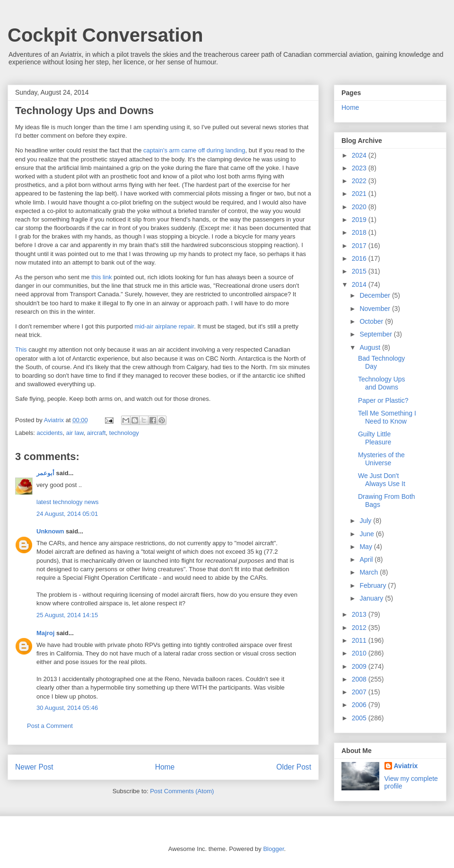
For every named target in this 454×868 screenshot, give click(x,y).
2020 (360, 207)
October (372, 321)
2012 (360, 628)
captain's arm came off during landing (194, 150)
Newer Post (34, 767)
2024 (360, 155)
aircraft (96, 433)
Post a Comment (50, 726)
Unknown (50, 531)
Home (165, 767)
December (375, 295)
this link (101, 277)
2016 (360, 258)
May (367, 547)
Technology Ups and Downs (382, 383)
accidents (50, 433)
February (374, 585)
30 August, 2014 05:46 (67, 708)
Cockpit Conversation (105, 35)
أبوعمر (45, 473)
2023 (360, 168)
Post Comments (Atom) (182, 791)
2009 (360, 666)
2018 (360, 232)
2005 (360, 718)
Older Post (294, 767)
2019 (360, 220)
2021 (360, 194)
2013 (360, 614)
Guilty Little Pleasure (375, 438)
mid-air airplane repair (165, 326)
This (22, 350)
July (366, 521)
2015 (360, 271)
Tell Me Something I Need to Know (387, 417)
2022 (360, 181)
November (375, 309)
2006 (360, 705)
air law (75, 433)
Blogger (273, 849)
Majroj (45, 633)
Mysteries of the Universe (381, 459)
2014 (360, 284)
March (370, 572)
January (372, 598)
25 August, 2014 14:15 (67, 615)
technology (124, 433)
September (376, 334)
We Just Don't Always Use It (382, 480)
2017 (360, 246)
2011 (360, 640)
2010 (360, 653)
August (371, 347)
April (367, 559)
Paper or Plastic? (383, 400)
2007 (360, 692)
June (367, 534)
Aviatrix (406, 766)
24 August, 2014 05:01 (67, 514)
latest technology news (68, 502)
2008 (360, 679)
